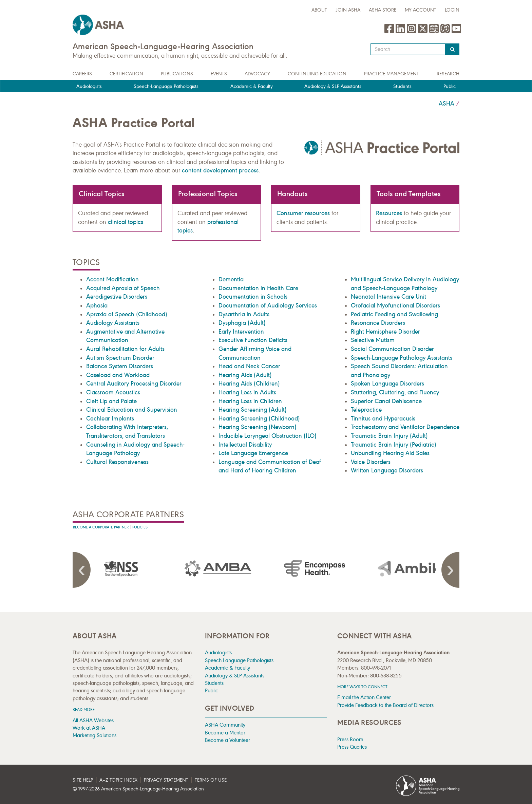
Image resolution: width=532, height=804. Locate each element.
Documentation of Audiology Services (268, 305)
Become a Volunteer (227, 740)
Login (452, 10)
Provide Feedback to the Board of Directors (385, 705)
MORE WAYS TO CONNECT (362, 687)
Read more (84, 709)
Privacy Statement (166, 780)
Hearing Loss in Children (250, 401)
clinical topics (126, 222)
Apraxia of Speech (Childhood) (127, 314)
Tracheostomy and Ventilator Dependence (405, 427)
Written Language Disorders (387, 470)
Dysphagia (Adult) (242, 323)
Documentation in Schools (253, 297)
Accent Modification (112, 279)
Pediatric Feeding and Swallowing (394, 314)
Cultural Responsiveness (117, 462)
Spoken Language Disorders (387, 384)
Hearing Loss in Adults (247, 392)
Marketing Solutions (94, 735)
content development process (220, 170)
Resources (389, 213)
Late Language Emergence (253, 453)
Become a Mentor (225, 733)
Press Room (350, 739)
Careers (82, 74)
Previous (83, 570)
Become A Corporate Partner (101, 527)
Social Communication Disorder (392, 349)
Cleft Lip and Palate (111, 401)
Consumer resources (303, 213)
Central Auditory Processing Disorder (134, 384)
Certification (126, 74)
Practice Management (392, 74)
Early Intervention (241, 332)
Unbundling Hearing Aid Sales (390, 453)
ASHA (446, 104)
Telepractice (366, 410)
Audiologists (89, 86)
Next (449, 570)
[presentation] (121, 568)
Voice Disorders (371, 462)
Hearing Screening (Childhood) (259, 418)
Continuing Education (317, 74)
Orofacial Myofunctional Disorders (395, 305)
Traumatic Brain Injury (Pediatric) (394, 445)
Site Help (83, 780)
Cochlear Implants (110, 418)
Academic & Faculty (252, 86)
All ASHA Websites (93, 720)
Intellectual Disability (245, 445)
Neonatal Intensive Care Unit (388, 297)
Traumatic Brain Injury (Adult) (389, 436)
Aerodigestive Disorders (117, 297)
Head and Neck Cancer (249, 366)
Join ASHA (348, 10)
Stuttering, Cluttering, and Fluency (395, 392)
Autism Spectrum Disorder (120, 358)
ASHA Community (225, 725)
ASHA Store (383, 10)
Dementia (231, 279)
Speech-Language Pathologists (166, 86)
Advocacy (257, 74)
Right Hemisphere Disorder (385, 332)
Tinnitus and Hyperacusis (383, 418)
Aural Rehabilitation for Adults (125, 349)
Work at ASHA (89, 728)
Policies (140, 527)
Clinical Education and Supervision (132, 410)
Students (402, 86)
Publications (177, 74)
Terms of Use (211, 780)
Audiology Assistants (113, 323)
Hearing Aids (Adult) (245, 375)
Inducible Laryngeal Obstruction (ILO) (268, 436)
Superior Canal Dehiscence (386, 401)
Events (219, 74)
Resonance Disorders (378, 323)
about (319, 10)
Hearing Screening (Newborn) (258, 427)
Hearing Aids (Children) (249, 384)
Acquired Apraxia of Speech (123, 288)
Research (448, 74)
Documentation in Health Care (258, 288)
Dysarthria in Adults (244, 314)
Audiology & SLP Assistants (333, 86)
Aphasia (97, 305)
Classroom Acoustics (113, 392)
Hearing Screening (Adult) (253, 410)
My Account (421, 10)
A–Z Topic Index (118, 780)
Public (450, 86)
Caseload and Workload (118, 375)
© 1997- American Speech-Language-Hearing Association (138, 789)
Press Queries (352, 747)
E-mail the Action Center (364, 697)
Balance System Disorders (120, 366)
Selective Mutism (373, 340)
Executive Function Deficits (253, 340)
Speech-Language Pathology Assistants (402, 358)
